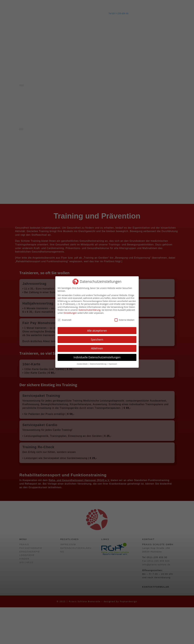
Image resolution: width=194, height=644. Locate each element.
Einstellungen (70, 313)
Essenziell (64, 320)
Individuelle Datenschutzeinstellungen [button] (97, 357)
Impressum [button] (113, 364)
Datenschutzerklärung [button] (98, 364)
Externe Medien (125, 320)
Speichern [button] (97, 340)
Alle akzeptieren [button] (97, 331)
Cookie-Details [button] (83, 364)
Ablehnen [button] (97, 348)
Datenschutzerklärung (90, 310)
